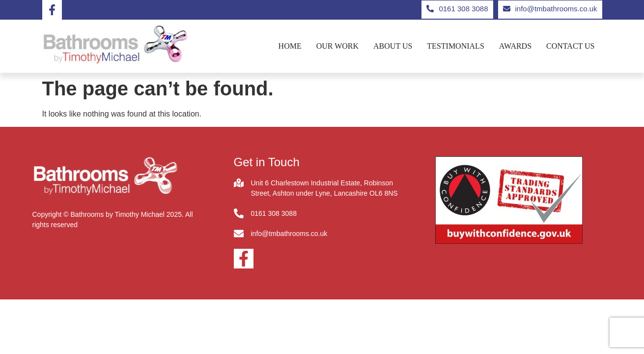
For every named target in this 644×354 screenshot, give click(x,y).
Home (290, 46)
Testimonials (455, 46)
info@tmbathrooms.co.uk (289, 234)
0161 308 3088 (274, 213)
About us (393, 46)
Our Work (337, 46)
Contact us (570, 46)
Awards (515, 46)
